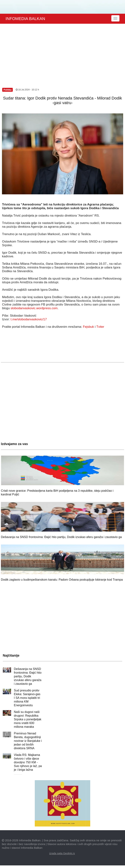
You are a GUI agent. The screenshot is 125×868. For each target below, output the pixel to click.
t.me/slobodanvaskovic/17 (29, 319)
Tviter (100, 327)
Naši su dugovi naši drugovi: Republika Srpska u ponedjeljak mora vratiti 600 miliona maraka (28, 719)
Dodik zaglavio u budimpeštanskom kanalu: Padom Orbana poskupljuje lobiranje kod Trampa (62, 580)
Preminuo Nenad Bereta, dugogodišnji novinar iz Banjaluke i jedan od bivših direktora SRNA (28, 741)
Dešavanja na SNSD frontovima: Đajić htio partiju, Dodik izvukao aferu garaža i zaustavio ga (61, 537)
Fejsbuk (88, 327)
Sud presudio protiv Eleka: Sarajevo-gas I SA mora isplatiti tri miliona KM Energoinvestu (27, 698)
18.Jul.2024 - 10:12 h (27, 90)
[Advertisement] (62, 52)
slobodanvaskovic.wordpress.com (34, 308)
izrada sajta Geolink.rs (62, 853)
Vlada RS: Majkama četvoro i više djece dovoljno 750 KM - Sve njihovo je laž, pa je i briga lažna (28, 762)
